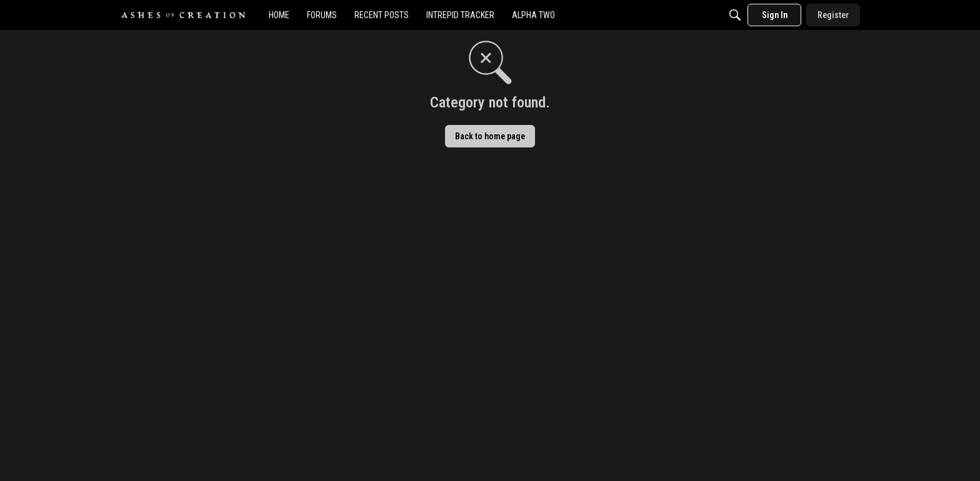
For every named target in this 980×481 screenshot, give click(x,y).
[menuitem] (279, 15)
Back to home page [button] (490, 136)
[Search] (735, 15)
